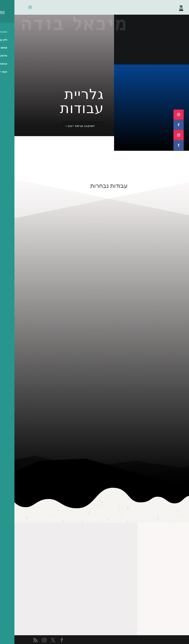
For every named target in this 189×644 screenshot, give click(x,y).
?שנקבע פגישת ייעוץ (67, 126)
